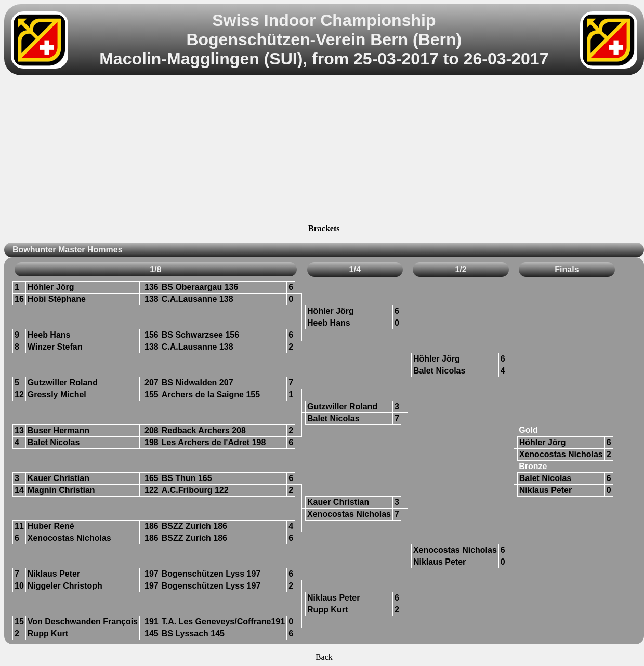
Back (324, 657)
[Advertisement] (324, 151)
